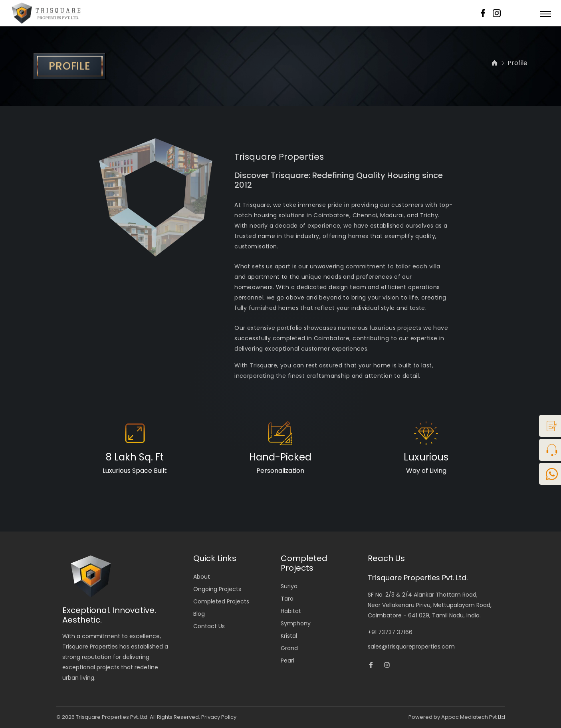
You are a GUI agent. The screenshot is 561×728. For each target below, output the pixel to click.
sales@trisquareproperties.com (411, 647)
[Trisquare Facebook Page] (371, 666)
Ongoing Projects (217, 589)
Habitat (291, 611)
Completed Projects (221, 601)
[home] (495, 64)
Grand (289, 648)
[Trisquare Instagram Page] (387, 666)
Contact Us (209, 626)
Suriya (289, 586)
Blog (199, 614)
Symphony (296, 623)
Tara (287, 599)
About (202, 577)
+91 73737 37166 (390, 632)
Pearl (287, 661)
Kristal (289, 636)
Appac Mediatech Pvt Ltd (473, 717)
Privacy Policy (219, 717)
